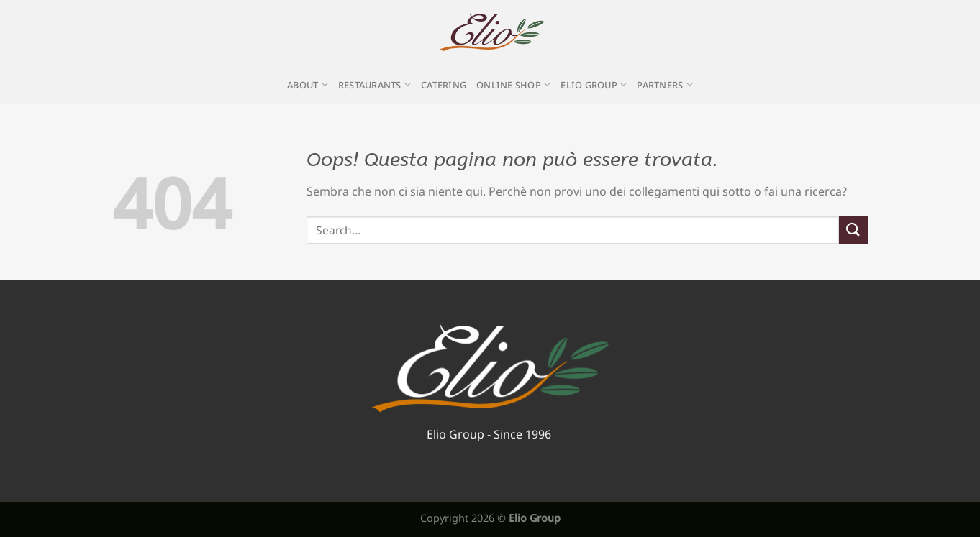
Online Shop (513, 84)
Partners (665, 84)
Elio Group (594, 84)
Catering (444, 85)
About (308, 84)
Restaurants (375, 84)
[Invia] (853, 230)
